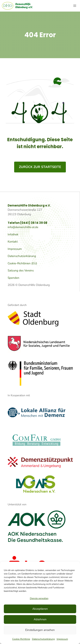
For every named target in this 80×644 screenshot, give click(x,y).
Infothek (13, 234)
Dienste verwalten (39, 598)
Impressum (62, 639)
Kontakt (13, 242)
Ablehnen (40, 619)
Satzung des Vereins (21, 270)
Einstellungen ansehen (40, 630)
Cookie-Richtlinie (21, 639)
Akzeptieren (40, 609)
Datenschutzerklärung (43, 639)
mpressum (15, 249)
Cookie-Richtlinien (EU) (22, 263)
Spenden (13, 278)
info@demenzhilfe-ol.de (23, 227)
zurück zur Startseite (40, 167)
